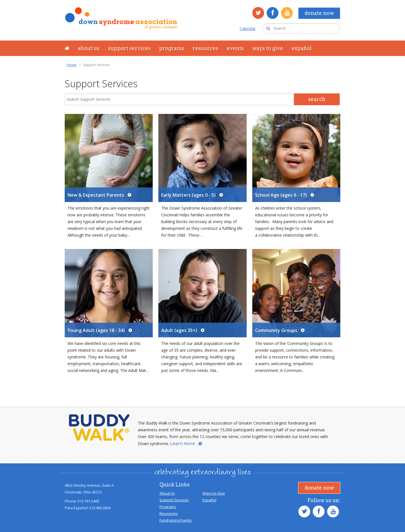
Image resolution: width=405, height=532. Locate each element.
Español (302, 48)
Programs (172, 48)
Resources (205, 48)
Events (235, 48)
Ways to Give (268, 48)
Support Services (129, 48)
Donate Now (319, 13)
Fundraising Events (176, 520)
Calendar (248, 29)
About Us (89, 48)
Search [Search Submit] (317, 99)
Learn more (183, 443)
